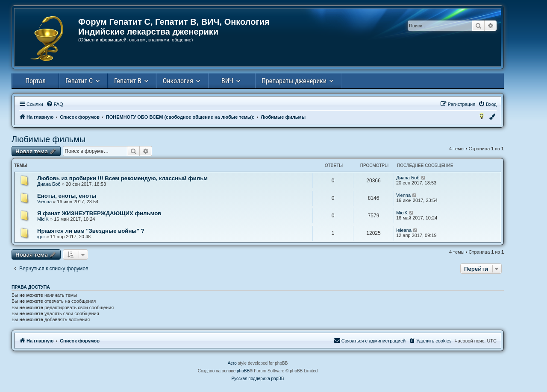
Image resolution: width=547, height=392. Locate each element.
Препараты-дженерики (294, 81)
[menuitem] (55, 104)
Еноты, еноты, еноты (67, 196)
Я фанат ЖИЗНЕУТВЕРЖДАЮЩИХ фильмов (99, 213)
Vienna (44, 202)
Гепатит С (79, 81)
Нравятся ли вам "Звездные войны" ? (91, 231)
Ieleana (404, 230)
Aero (232, 363)
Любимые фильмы (49, 139)
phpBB (243, 371)
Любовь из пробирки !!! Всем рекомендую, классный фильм (122, 178)
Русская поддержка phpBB (257, 379)
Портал (35, 81)
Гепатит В (128, 81)
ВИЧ (227, 81)
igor (41, 237)
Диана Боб (49, 184)
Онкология (178, 81)
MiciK (43, 219)
